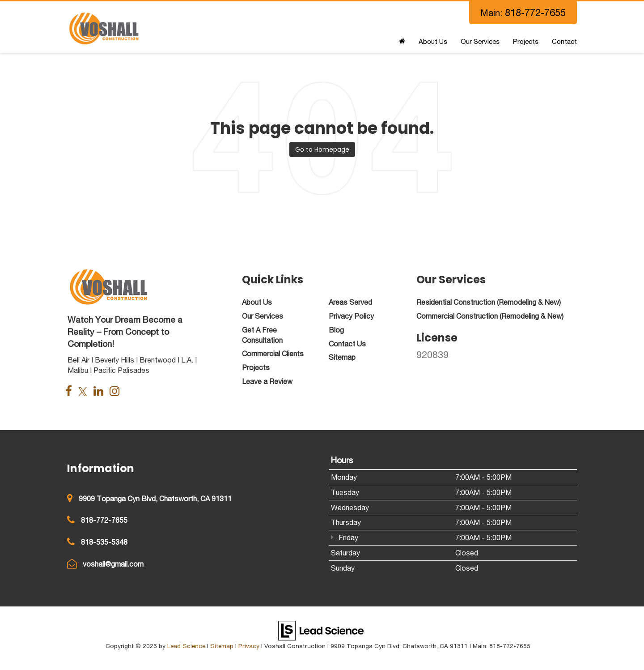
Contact (564, 41)
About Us (433, 41)
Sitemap (222, 646)
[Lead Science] (321, 630)
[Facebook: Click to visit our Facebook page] (71, 392)
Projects (526, 41)
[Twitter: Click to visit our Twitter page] (85, 392)
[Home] (402, 42)
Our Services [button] (480, 41)
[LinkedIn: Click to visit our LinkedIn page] (101, 392)
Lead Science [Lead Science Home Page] (186, 646)
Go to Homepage (322, 149)
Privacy (249, 646)
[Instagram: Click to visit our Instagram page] (117, 392)
